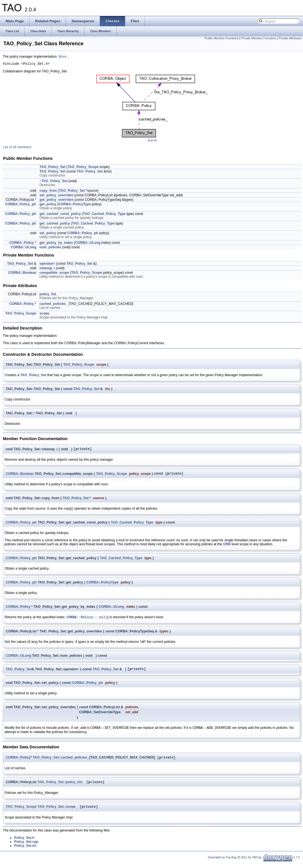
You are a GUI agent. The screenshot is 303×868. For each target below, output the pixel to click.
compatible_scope (54, 273)
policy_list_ (49, 295)
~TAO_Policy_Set (53, 182)
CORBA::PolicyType (74, 205)
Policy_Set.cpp (26, 848)
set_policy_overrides (56, 196)
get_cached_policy (55, 224)
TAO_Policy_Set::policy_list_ (61, 787)
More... (64, 57)
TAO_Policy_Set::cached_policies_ (61, 762)
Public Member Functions (221, 38)
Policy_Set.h (24, 844)
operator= (47, 264)
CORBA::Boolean (22, 273)
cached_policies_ (53, 305)
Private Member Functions (259, 38)
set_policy (48, 234)
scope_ (45, 314)
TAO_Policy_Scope (83, 168)
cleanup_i (47, 269)
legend (152, 141)
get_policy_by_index (56, 244)
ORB (227, 546)
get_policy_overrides (56, 201)
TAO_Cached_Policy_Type (104, 215)
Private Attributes (290, 38)
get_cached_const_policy (60, 215)
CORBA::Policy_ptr (21, 205)
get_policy (48, 205)
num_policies (50, 248)
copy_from (48, 191)
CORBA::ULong (88, 244)
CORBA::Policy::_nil (86, 620)
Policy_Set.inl (25, 852)
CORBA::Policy (22, 244)
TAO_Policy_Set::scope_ (58, 813)
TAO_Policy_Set (52, 168)
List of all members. (18, 148)
